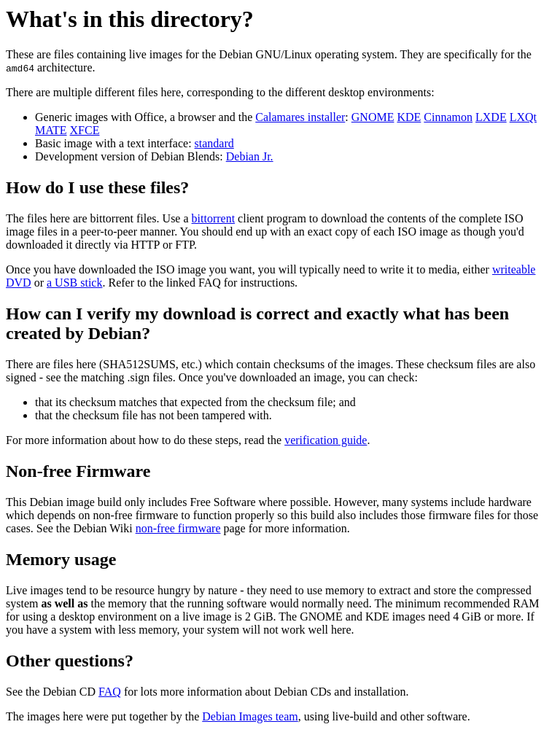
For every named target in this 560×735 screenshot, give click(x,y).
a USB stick (74, 283)
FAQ (110, 692)
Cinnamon (448, 117)
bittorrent (214, 218)
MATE (51, 130)
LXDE (491, 117)
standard (214, 143)
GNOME (373, 117)
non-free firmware (178, 528)
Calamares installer (300, 117)
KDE (409, 117)
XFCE (85, 130)
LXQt (523, 117)
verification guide (326, 440)
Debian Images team (250, 716)
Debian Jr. (250, 156)
